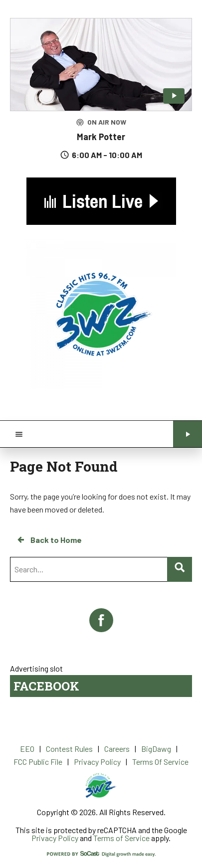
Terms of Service (121, 838)
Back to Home (49, 540)
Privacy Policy (55, 838)
